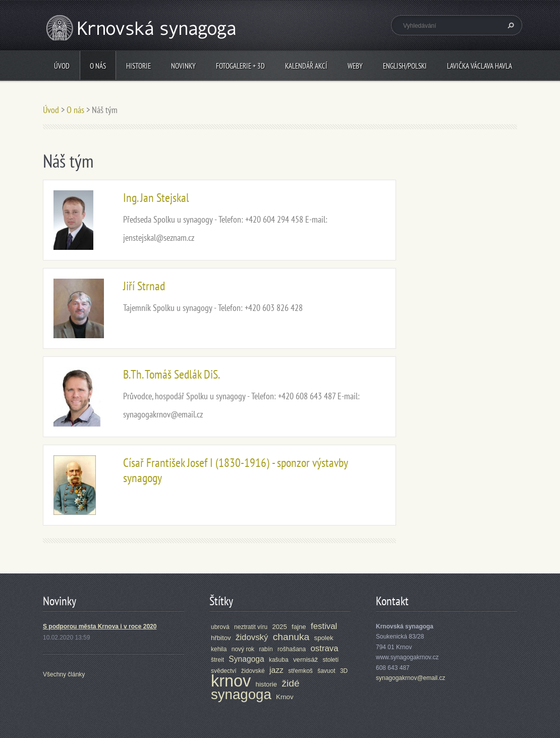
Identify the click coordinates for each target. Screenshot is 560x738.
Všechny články (64, 674)
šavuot (326, 671)
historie (267, 684)
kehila (219, 649)
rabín (266, 649)
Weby (355, 66)
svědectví (224, 671)
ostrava (325, 648)
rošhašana (292, 649)
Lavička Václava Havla (480, 66)
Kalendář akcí (306, 66)
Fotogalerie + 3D (240, 66)
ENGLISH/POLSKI (405, 66)
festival (324, 626)
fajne (299, 627)
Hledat (510, 25)
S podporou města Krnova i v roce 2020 (100, 626)
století (330, 660)
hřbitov (221, 638)
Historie (138, 66)
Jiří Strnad (144, 286)
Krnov (285, 697)
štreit (217, 660)
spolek (324, 638)
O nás (98, 66)
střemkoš (300, 671)
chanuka (291, 637)
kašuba (279, 660)
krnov (231, 681)
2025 (279, 627)
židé (290, 683)
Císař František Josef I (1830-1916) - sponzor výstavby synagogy (235, 470)
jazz (276, 670)
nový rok (243, 649)
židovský (252, 637)
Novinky (183, 66)
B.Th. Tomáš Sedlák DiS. (172, 374)
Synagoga (246, 659)
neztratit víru (251, 627)
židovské (253, 671)
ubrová (220, 627)
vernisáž (305, 660)
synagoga (241, 694)
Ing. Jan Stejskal (156, 198)
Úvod (62, 66)
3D (344, 671)
